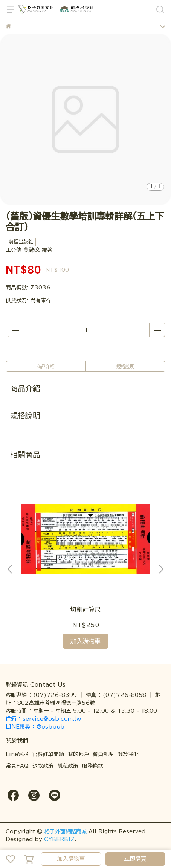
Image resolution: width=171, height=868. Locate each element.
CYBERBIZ (59, 839)
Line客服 (17, 754)
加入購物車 (71, 859)
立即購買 (135, 859)
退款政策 (43, 766)
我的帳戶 (78, 754)
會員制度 (103, 754)
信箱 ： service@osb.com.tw (44, 719)
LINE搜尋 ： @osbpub (35, 727)
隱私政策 (68, 766)
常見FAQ (17, 766)
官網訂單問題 (48, 754)
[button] (161, 569)
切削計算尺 (85, 609)
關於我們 (128, 754)
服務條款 (93, 766)
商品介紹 (46, 366)
